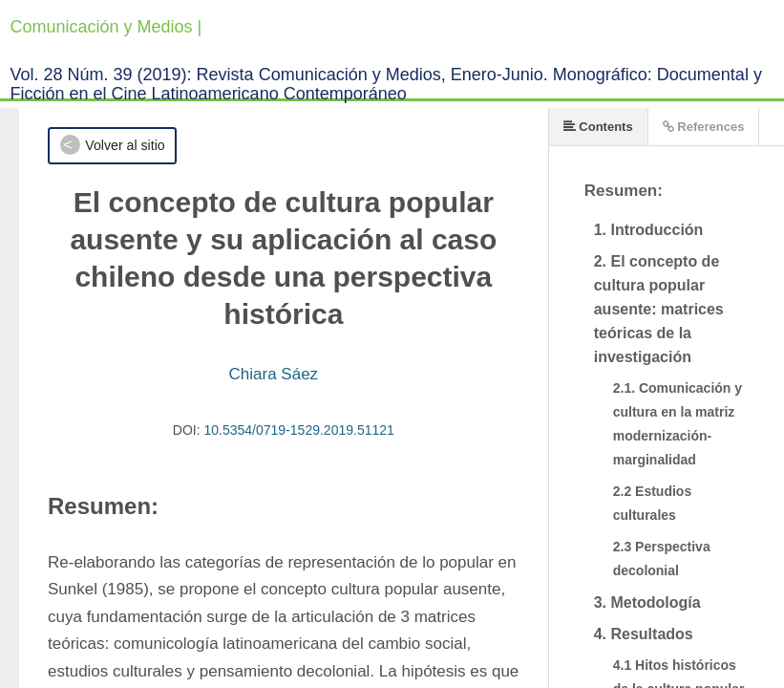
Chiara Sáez (274, 374)
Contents (598, 127)
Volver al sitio (125, 145)
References (704, 127)
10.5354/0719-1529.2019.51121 (299, 430)
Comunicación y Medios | (106, 27)
